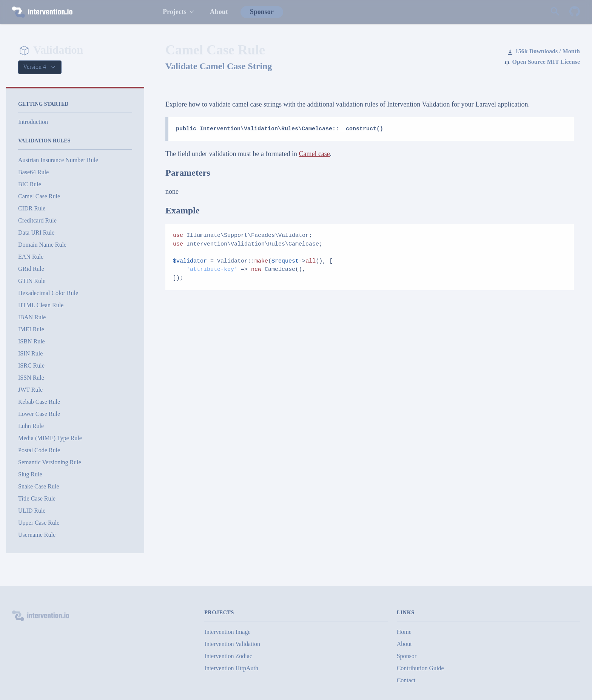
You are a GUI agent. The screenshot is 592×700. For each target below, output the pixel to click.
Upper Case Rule (39, 523)
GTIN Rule (32, 281)
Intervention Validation (232, 644)
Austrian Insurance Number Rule (58, 160)
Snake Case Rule (39, 486)
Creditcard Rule (37, 220)
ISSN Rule (31, 378)
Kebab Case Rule (39, 402)
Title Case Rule (37, 498)
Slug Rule (30, 474)
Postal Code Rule (39, 450)
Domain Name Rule (42, 245)
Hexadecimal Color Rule (48, 293)
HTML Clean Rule (41, 305)
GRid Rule (31, 269)
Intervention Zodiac (228, 656)
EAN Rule (31, 257)
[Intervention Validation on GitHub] (575, 12)
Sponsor (262, 12)
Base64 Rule (33, 172)
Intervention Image (227, 632)
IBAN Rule (32, 317)
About (219, 12)
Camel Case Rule (39, 196)
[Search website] (555, 12)
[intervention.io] (80, 12)
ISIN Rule (30, 353)
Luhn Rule (31, 426)
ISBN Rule (32, 341)
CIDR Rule (32, 208)
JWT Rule (30, 390)
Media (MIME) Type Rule (50, 438)
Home (404, 632)
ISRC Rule (31, 365)
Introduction (33, 122)
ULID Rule (32, 511)
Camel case (314, 154)
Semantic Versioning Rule (50, 462)
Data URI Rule (36, 233)
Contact (406, 680)
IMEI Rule (31, 329)
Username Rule (37, 535)
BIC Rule (30, 184)
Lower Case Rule (39, 414)
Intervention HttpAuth (231, 668)
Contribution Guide (420, 668)
